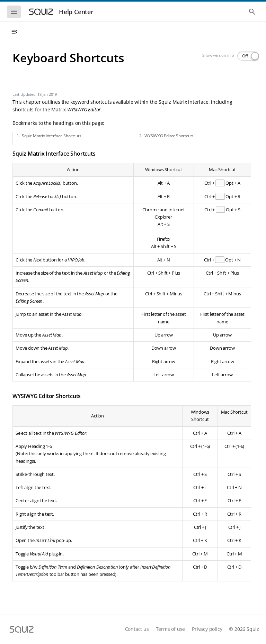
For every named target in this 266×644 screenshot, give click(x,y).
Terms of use (171, 629)
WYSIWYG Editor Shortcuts (169, 136)
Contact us (137, 629)
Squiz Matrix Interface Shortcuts (52, 136)
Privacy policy (207, 629)
